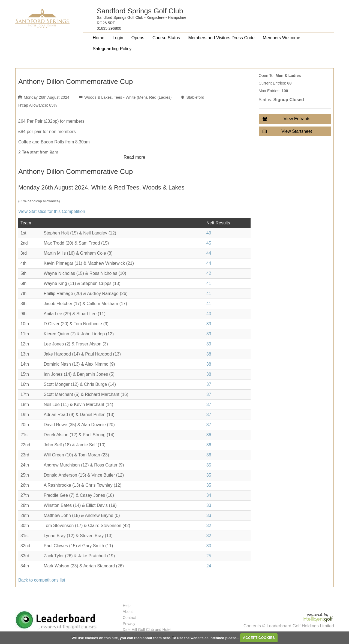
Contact (129, 618)
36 (209, 435)
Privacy (129, 624)
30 (209, 546)
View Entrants (287, 119)
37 (209, 384)
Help (127, 606)
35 (209, 465)
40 (209, 314)
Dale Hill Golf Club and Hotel (147, 630)
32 (209, 526)
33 (209, 505)
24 (209, 566)
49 (209, 233)
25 (209, 556)
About (128, 612)
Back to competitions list (42, 580)
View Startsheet (287, 131)
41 (209, 283)
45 (209, 243)
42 (209, 273)
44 (209, 253)
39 (209, 324)
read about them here (152, 638)
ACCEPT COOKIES (259, 638)
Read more (134, 157)
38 (209, 354)
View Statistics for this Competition (52, 211)
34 (209, 495)
